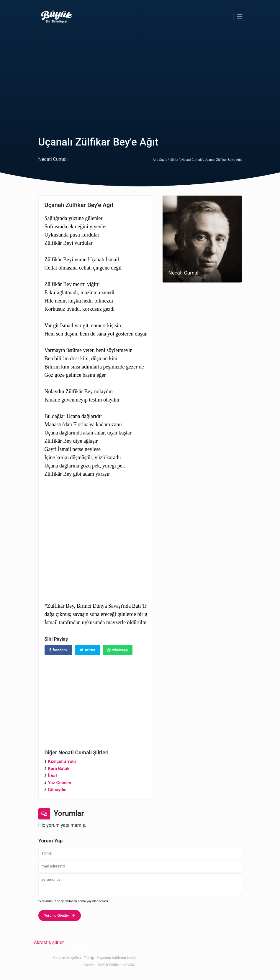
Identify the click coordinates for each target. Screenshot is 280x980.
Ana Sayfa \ (161, 160)
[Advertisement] (140, 77)
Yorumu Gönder (60, 915)
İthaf (52, 776)
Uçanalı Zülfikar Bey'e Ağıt (223, 160)
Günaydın (57, 790)
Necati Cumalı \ (193, 160)
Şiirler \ (176, 160)
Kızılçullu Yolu (62, 761)
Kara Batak (59, 769)
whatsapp (118, 650)
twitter (87, 650)
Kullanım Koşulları (67, 958)
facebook (58, 650)
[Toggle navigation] (240, 16)
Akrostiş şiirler (49, 942)
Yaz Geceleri (60, 783)
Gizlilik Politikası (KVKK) (117, 965)
